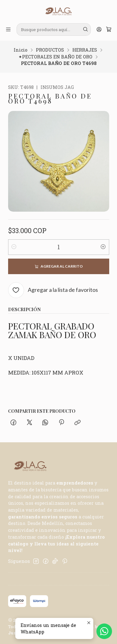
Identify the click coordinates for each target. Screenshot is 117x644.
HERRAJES (85, 50)
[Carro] (109, 30)
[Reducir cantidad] (14, 247)
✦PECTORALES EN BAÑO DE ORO (55, 57)
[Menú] (8, 30)
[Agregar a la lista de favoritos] (53, 290)
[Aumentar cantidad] (103, 247)
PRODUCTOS (50, 50)
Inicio (21, 50)
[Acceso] (99, 30)
